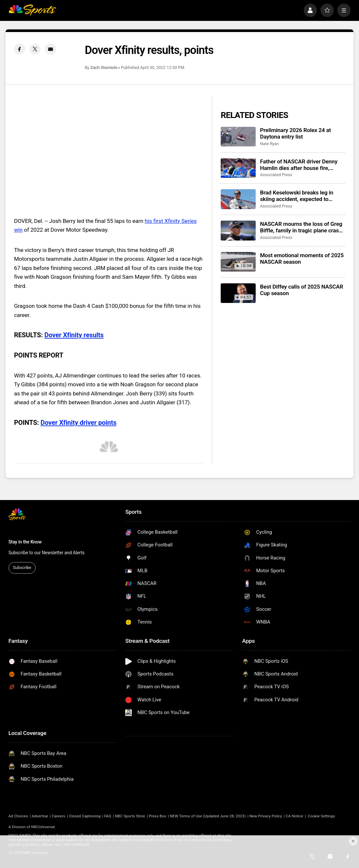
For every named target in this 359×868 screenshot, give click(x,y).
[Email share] (50, 49)
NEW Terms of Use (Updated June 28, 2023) (208, 816)
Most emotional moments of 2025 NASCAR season (302, 259)
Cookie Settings (321, 816)
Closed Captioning (85, 816)
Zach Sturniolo (104, 67)
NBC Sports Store (130, 816)
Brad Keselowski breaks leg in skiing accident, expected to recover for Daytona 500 (297, 196)
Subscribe (22, 568)
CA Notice (294, 816)
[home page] (32, 10)
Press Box (157, 816)
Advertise (40, 816)
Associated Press (276, 175)
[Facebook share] (20, 49)
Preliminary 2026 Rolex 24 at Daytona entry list (295, 133)
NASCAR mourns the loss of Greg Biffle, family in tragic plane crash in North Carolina (301, 227)
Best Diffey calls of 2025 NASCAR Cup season (301, 290)
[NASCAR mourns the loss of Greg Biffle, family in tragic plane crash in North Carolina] (238, 230)
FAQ (108, 816)
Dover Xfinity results (74, 335)
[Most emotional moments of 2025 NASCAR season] (238, 262)
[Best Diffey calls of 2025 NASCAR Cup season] (238, 293)
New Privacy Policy (266, 816)
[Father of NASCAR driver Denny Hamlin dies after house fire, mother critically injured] (238, 168)
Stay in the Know (25, 542)
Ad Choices (18, 816)
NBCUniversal (43, 827)
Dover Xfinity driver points (78, 423)
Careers (58, 816)
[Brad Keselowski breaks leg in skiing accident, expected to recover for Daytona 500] (238, 199)
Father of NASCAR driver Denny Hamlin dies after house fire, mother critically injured (299, 165)
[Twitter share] (35, 49)
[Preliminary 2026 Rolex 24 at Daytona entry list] (238, 137)
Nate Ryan (269, 144)
